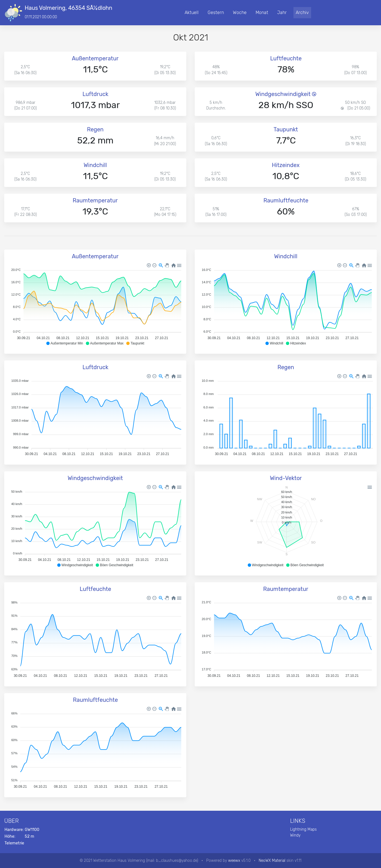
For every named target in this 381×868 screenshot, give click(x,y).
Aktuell (192, 12)
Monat (262, 12)
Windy (295, 835)
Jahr (282, 12)
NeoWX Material (272, 860)
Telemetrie (14, 843)
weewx (234, 860)
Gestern (216, 12)
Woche (240, 12)
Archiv (302, 12)
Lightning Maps (303, 829)
